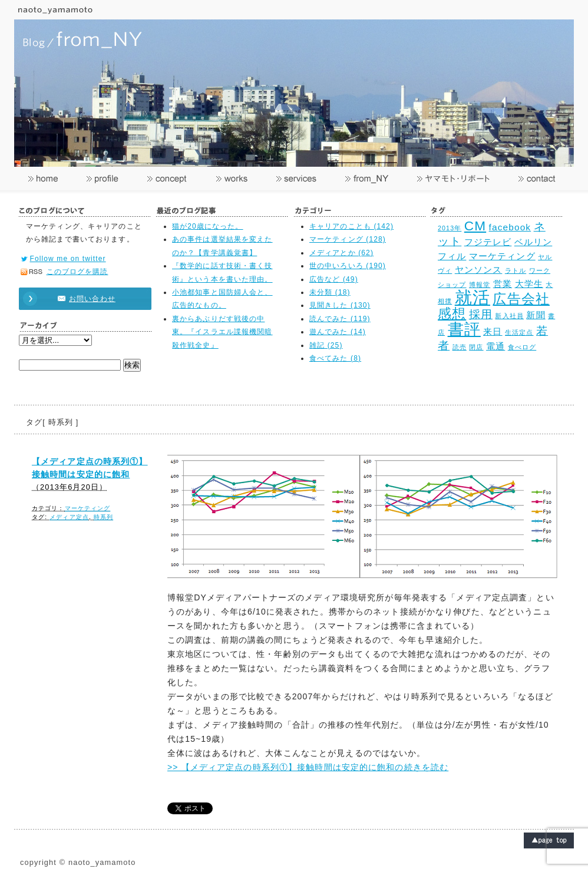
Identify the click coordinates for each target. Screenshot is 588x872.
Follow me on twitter (68, 259)
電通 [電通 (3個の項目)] (495, 346)
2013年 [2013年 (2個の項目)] (450, 228)
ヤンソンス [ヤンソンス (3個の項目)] (479, 270)
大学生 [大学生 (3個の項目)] (529, 284)
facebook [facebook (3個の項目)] (510, 227)
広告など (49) (334, 279)
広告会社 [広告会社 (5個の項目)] (521, 299)
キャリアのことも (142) (351, 226)
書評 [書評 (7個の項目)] (464, 329)
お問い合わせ (80, 299)
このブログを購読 (77, 272)
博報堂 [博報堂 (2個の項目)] (480, 285)
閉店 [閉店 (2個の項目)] (476, 347)
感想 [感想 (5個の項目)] (452, 314)
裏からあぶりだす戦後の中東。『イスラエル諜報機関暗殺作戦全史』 (222, 332)
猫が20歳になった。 (208, 226)
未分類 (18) (330, 292)
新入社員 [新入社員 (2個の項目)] (509, 316)
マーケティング (88, 508)
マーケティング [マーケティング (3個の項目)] (502, 256)
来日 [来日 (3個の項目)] (493, 331)
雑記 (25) (326, 345)
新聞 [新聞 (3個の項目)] (536, 315)
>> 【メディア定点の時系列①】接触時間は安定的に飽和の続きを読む (308, 767)
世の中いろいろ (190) (348, 266)
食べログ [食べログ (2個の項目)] (522, 347)
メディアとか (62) (341, 253)
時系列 (103, 517)
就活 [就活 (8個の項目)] (473, 297)
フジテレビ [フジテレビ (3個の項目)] (488, 242)
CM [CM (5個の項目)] (475, 226)
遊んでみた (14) (338, 332)
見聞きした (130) (340, 305)
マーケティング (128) (348, 239)
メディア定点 (69, 517)
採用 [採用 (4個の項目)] (481, 314)
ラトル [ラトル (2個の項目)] (516, 270)
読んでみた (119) (340, 319)
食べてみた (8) (335, 358)
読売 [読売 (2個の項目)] (460, 347)
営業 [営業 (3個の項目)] (503, 284)
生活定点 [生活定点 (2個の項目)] (519, 332)
